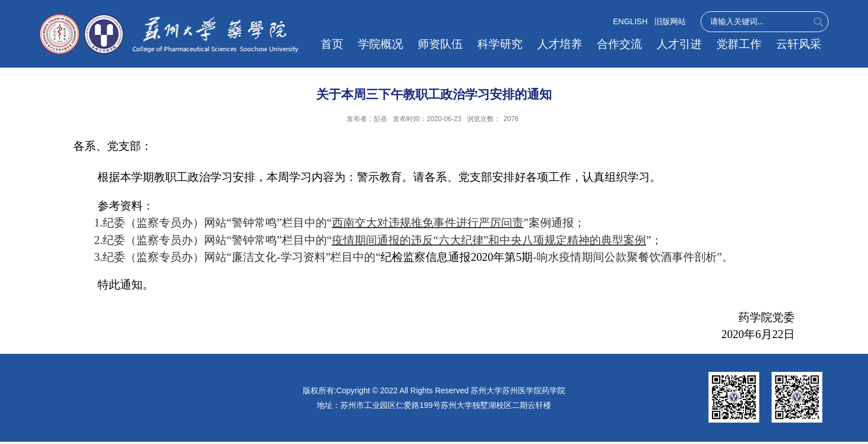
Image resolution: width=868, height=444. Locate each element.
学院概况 (380, 44)
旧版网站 (670, 21)
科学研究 (500, 44)
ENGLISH (630, 21)
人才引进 (679, 44)
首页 (332, 44)
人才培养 (560, 44)
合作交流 (619, 44)
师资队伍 (440, 44)
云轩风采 (799, 44)
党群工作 (739, 44)
